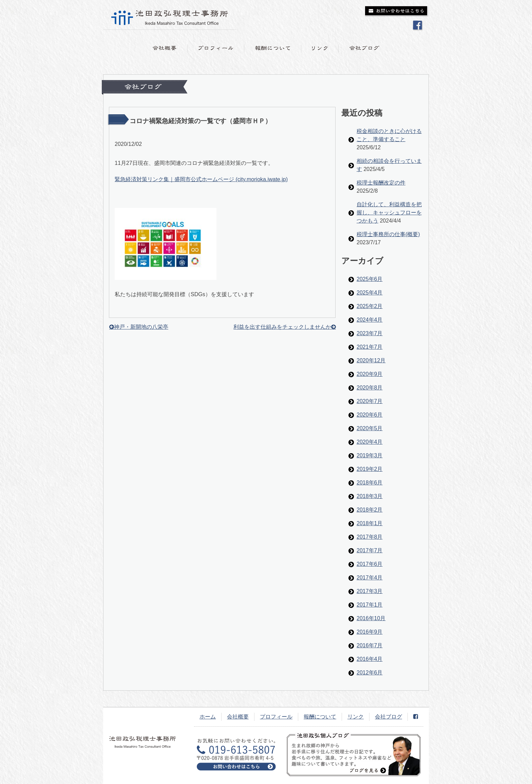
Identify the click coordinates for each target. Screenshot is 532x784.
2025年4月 (370, 293)
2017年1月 (370, 605)
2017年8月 (370, 537)
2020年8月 (370, 388)
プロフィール (276, 717)
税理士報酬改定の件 (381, 183)
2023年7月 (370, 333)
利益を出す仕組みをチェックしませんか (282, 327)
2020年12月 (371, 360)
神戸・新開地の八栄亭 (141, 327)
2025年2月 (370, 306)
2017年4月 (370, 578)
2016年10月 (371, 618)
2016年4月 (370, 659)
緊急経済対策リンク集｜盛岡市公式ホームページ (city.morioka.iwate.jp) (201, 179)
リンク (356, 717)
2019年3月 (370, 455)
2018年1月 (370, 523)
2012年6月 (370, 673)
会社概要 (238, 717)
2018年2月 (370, 510)
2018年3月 (370, 496)
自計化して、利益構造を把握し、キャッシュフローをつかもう (389, 213)
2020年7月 (370, 401)
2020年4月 (370, 442)
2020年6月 (370, 415)
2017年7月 (370, 550)
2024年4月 (370, 320)
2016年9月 (370, 632)
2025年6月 (370, 279)
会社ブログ (388, 717)
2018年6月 (370, 483)
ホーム (208, 717)
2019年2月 (370, 469)
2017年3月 (370, 591)
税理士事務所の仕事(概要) (388, 234)
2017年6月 (370, 564)
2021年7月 (370, 347)
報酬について (320, 717)
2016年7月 (370, 645)
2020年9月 (370, 374)
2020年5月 (370, 428)
